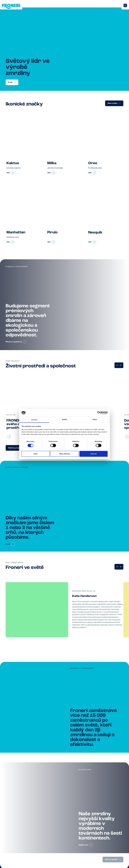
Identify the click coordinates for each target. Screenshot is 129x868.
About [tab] (95, 419)
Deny (36, 454)
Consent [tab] (34, 420)
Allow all (93, 454)
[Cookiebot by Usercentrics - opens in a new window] (99, 413)
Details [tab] (64, 419)
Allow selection (64, 454)
